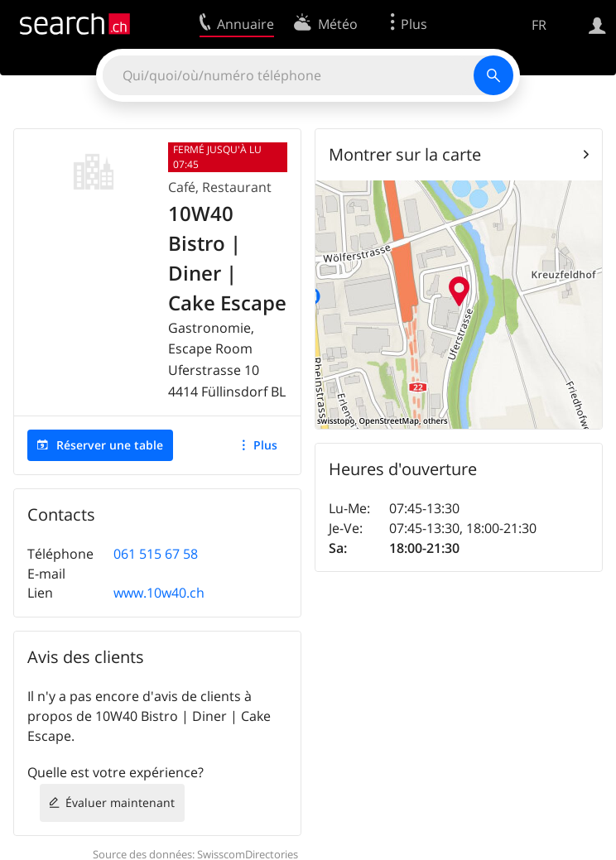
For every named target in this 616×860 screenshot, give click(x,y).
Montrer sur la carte (405, 154)
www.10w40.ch (159, 593)
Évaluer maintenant (120, 802)
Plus (265, 445)
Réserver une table (110, 445)
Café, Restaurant (220, 187)
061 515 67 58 (156, 554)
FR (539, 25)
